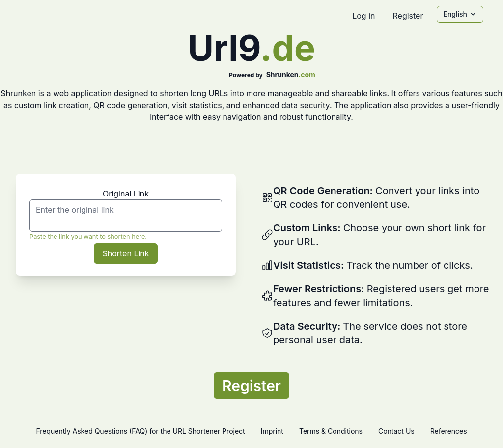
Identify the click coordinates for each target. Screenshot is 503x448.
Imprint (272, 431)
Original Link (126, 194)
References (449, 431)
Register (408, 16)
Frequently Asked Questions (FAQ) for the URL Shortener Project (140, 431)
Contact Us (396, 431)
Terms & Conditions (331, 431)
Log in (363, 16)
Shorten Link (126, 253)
